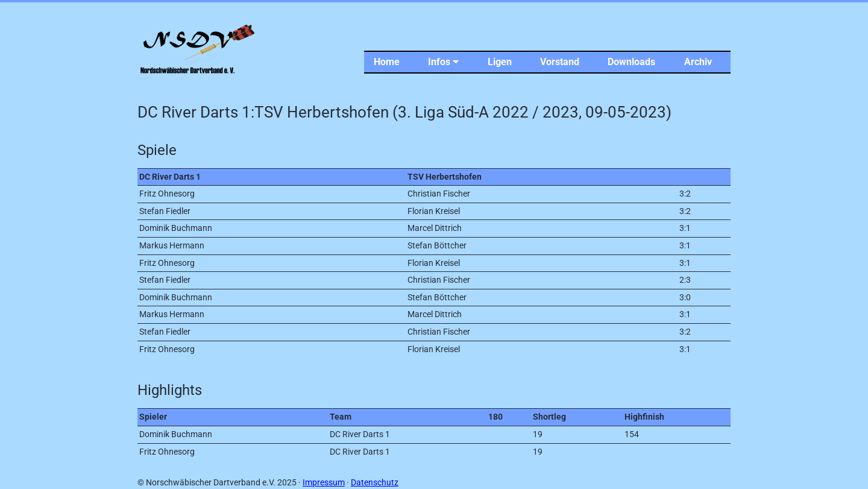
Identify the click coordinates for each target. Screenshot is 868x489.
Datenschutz (375, 483)
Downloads (631, 62)
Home (387, 62)
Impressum (324, 483)
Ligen (500, 62)
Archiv (698, 62)
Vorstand (560, 62)
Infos (443, 62)
